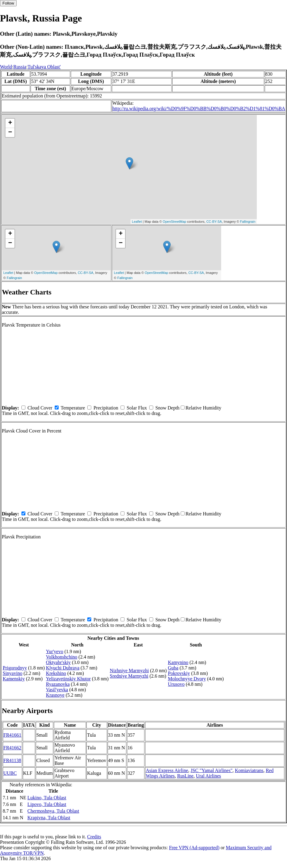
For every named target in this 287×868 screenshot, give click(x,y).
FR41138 (12, 760)
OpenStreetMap (175, 222)
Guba (173, 668)
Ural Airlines (208, 776)
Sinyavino (13, 673)
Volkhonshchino (62, 657)
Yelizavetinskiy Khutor (68, 679)
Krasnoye (55, 695)
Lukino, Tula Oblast (47, 798)
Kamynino (178, 662)
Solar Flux (137, 408)
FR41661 (12, 735)
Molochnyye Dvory (187, 679)
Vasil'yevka (57, 690)
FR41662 (12, 748)
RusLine (185, 776)
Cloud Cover (40, 408)
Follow (8, 3)
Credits (94, 837)
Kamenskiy (14, 679)
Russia (20, 67)
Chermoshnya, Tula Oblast (53, 811)
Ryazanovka (58, 684)
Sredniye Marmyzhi (129, 676)
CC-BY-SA (214, 222)
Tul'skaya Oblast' (44, 67)
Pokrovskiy (179, 673)
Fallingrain (248, 222)
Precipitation (106, 408)
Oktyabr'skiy (58, 662)
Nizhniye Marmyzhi (129, 671)
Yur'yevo (55, 651)
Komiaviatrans (249, 770)
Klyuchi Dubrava (63, 668)
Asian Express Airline (167, 770)
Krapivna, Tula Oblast (49, 818)
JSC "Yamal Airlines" (212, 770)
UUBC (10, 773)
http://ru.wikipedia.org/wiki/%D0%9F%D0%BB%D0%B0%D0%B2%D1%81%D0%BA (199, 108)
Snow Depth (167, 408)
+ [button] (10, 123)
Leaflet (137, 222)
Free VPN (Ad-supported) (194, 848)
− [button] (10, 133)
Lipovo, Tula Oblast (47, 804)
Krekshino (56, 673)
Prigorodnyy (15, 668)
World (6, 67)
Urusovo (176, 684)
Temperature (73, 408)
